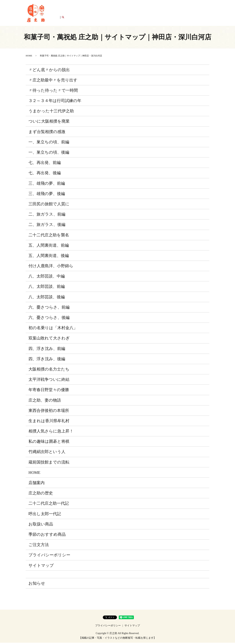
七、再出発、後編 (45, 174)
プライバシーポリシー (49, 556)
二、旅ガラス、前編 (47, 215)
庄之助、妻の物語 (45, 401)
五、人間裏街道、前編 (49, 246)
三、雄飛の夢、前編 (47, 184)
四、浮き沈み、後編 (47, 360)
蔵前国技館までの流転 (49, 463)
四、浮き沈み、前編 (47, 350)
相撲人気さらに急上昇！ (51, 432)
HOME (57, 14)
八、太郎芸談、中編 (47, 277)
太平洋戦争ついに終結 (49, 381)
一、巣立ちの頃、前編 (49, 143)
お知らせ (37, 584)
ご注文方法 (183, 14)
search (207, 14)
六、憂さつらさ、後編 (49, 319)
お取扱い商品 (141, 14)
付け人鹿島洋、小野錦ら (51, 267)
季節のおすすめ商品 (163, 14)
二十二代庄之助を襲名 (49, 236)
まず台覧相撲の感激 (47, 133)
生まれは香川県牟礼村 (49, 422)
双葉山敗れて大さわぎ (49, 339)
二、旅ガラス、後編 (47, 226)
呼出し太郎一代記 (120, 14)
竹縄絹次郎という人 (47, 453)
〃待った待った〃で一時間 (53, 92)
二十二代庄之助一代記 (95, 14)
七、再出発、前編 (45, 164)
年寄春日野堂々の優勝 (49, 391)
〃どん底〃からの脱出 (49, 71)
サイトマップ (41, 567)
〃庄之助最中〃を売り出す (53, 81)
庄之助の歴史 (71, 14)
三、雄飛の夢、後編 (47, 195)
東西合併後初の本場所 (49, 412)
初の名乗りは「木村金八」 (53, 329)
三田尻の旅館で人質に (49, 205)
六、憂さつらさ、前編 (49, 308)
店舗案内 (197, 14)
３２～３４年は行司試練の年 (55, 102)
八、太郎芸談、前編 (47, 288)
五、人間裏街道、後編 (49, 257)
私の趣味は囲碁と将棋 (49, 443)
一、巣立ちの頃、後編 (49, 154)
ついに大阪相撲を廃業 (49, 122)
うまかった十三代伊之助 (51, 112)
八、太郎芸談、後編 (47, 298)
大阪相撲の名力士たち (49, 370)
